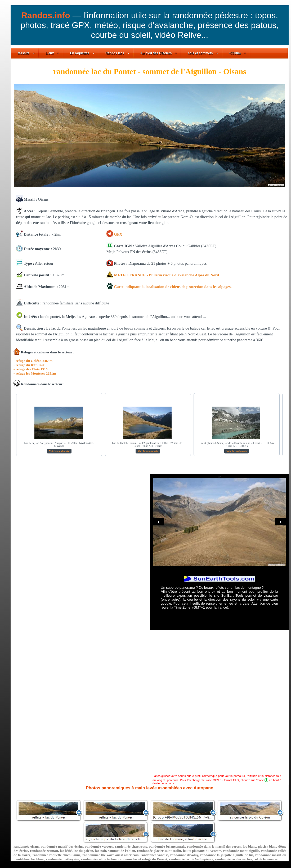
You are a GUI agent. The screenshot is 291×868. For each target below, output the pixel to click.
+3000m (238, 53)
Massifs (26, 53)
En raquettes (82, 53)
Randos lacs (118, 53)
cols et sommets (203, 53)
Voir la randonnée (59, 451)
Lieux (52, 53)
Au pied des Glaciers (159, 53)
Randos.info (47, 15)
